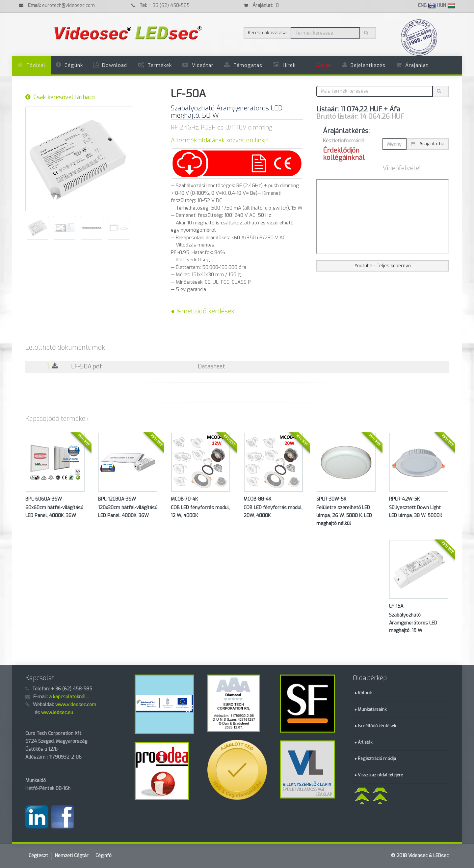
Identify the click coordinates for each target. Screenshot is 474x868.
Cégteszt (38, 856)
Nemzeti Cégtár (72, 856)
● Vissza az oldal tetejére (379, 775)
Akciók (324, 65)
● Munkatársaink (371, 709)
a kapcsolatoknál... (69, 697)
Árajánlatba (427, 144)
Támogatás (248, 65)
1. (56, 366)
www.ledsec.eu (57, 713)
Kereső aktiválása (267, 33)
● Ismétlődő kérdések (203, 311)
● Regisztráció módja (375, 758)
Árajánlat (417, 65)
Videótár (203, 65)
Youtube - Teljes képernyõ (383, 266)
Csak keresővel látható (60, 97)
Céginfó (104, 856)
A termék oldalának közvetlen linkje (220, 140)
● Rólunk (363, 693)
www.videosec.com (76, 705)
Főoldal (36, 65)
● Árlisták (364, 742)
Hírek (289, 65)
